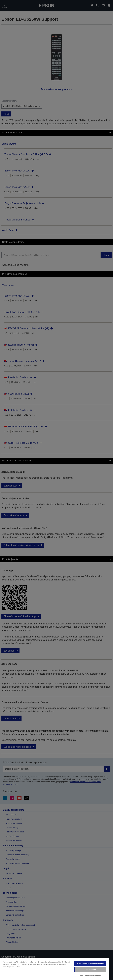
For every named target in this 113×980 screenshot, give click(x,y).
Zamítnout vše (90, 969)
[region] (54, 969)
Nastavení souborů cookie (90, 975)
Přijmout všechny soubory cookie (90, 963)
